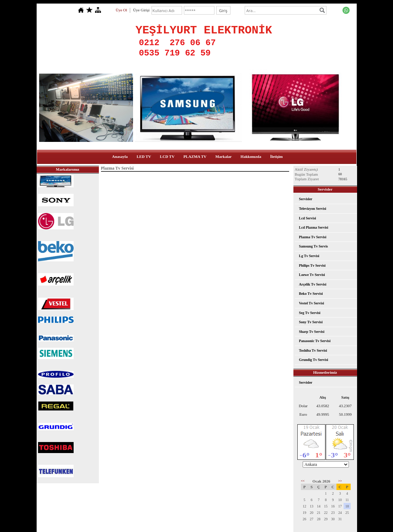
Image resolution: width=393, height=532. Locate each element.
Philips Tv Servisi (312, 265)
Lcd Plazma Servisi (314, 227)
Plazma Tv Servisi (313, 237)
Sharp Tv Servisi (312, 332)
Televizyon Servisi (313, 209)
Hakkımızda (251, 156)
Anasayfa (120, 156)
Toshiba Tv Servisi (313, 350)
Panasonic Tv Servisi (315, 341)
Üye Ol (121, 10)
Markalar (224, 156)
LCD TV (167, 156)
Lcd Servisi (308, 218)
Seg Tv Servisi (310, 313)
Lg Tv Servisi (309, 256)
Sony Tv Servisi (311, 322)
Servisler (306, 199)
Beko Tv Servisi (311, 294)
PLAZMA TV (195, 156)
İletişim (276, 156)
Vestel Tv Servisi (312, 303)
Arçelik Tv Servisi (313, 284)
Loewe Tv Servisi (312, 275)
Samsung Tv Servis (314, 246)
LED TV (144, 156)
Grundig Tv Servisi (314, 360)
